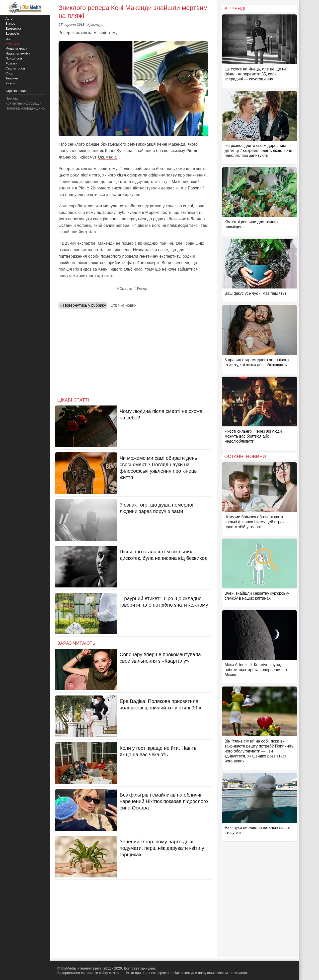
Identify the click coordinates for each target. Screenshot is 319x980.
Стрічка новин (123, 305)
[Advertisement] (133, 351)
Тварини (12, 78)
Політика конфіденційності (27, 108)
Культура (95, 25)
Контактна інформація (23, 103)
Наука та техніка (18, 53)
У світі (10, 83)
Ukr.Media (107, 157)
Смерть (126, 288)
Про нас (12, 98)
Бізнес (10, 24)
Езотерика (13, 29)
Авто (9, 19)
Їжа (8, 38)
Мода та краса (16, 48)
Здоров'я (12, 33)
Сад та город (15, 68)
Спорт (10, 73)
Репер (142, 288)
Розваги (11, 63)
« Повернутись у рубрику (83, 305)
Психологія (14, 58)
